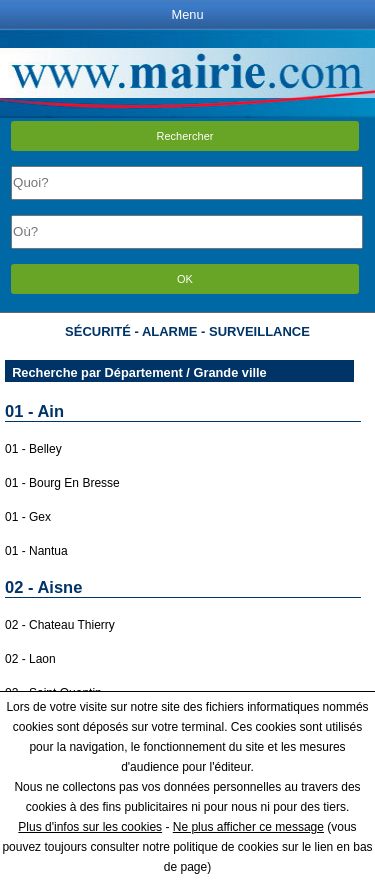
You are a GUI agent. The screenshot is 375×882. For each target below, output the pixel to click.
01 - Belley (33, 449)
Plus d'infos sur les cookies (90, 827)
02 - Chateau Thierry (60, 625)
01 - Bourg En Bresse (62, 483)
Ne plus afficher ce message (248, 827)
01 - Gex (28, 517)
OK (185, 279)
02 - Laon (30, 659)
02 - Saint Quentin (53, 693)
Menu (187, 14)
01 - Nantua (36, 551)
